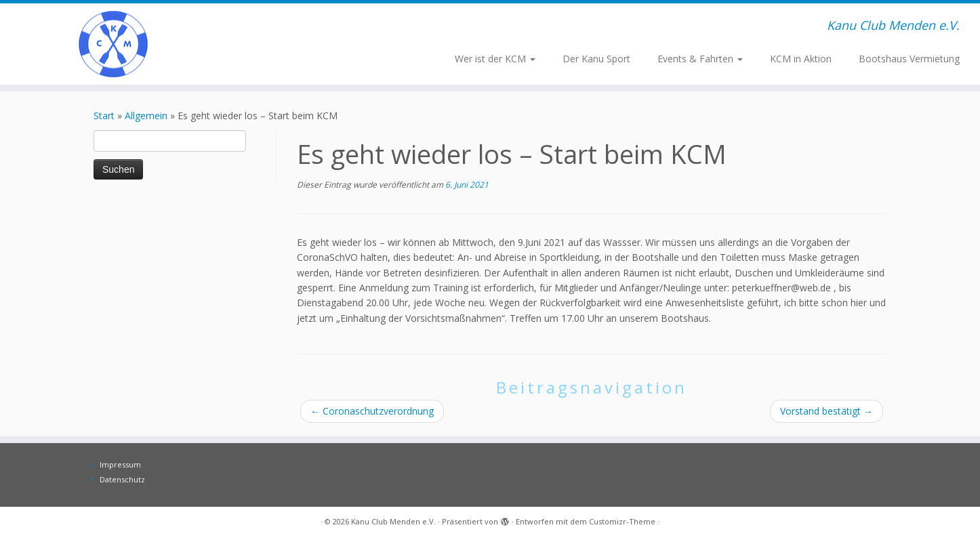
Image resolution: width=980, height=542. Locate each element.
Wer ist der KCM (495, 59)
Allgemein (146, 116)
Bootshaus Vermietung (909, 59)
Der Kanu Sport (596, 59)
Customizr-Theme (622, 521)
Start (104, 116)
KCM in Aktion (801, 59)
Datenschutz (122, 479)
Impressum (120, 464)
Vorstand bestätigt (826, 411)
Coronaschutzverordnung (372, 411)
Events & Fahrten (700, 59)
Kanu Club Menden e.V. (393, 521)
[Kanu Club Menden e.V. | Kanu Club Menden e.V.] (113, 44)
